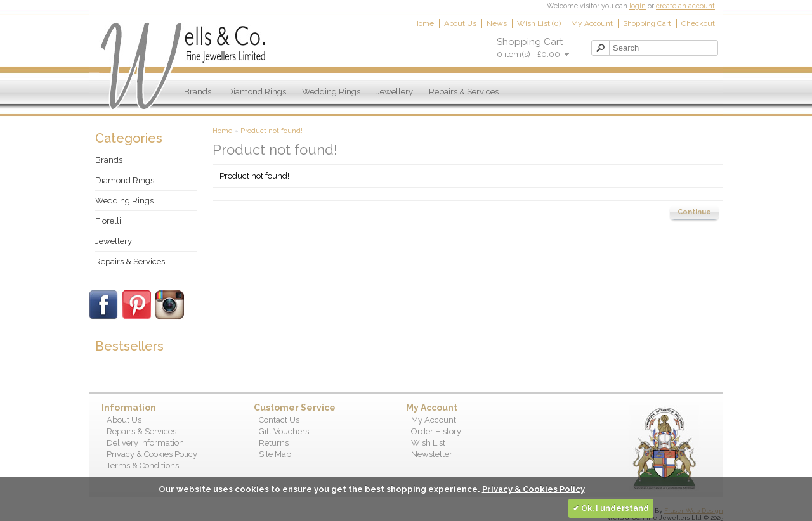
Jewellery (395, 92)
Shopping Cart (647, 23)
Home (423, 23)
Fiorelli (108, 221)
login (638, 6)
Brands (198, 92)
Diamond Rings (257, 92)
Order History (436, 431)
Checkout (698, 23)
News (497, 23)
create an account (685, 6)
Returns (274, 443)
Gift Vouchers (284, 431)
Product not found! (272, 131)
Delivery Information (145, 443)
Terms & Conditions (143, 466)
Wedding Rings (331, 92)
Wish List (428, 443)
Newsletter (432, 454)
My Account (592, 23)
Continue (694, 212)
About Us (460, 23)
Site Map (275, 454)
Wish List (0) (539, 23)
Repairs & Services (464, 92)
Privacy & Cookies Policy (152, 454)
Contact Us (279, 420)
